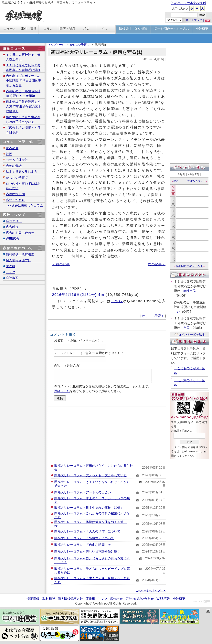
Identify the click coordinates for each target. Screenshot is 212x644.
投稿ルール (62, 391)
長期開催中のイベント (189, 266)
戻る (175, 181)
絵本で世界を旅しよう (22, 172)
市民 (186, 328)
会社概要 (12, 278)
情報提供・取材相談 (20, 254)
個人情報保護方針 (18, 260)
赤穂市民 (190, 291)
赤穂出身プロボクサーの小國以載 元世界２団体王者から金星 (24, 81)
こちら (117, 301)
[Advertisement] (107, 435)
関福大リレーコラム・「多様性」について (84, 538)
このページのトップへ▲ (151, 590)
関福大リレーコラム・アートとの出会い (83, 492)
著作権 (11, 266)
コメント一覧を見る (190, 334)
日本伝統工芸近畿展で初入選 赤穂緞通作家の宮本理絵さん (24, 107)
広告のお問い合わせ (20, 233)
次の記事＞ (157, 264)
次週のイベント (197, 181)
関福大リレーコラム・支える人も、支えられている (90, 475)
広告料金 (12, 227)
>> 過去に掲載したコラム (25, 205)
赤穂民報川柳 (15, 194)
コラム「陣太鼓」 (18, 160)
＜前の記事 (61, 264)
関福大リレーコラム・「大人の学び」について (87, 531)
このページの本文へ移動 (188, 3)
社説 (9, 154)
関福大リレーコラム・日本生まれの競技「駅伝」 (89, 508)
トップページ (56, 45)
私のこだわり (15, 200)
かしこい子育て (80, 45)
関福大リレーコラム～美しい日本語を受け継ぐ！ (89, 551)
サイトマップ (194, 20)
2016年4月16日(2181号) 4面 (78, 295)
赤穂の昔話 (14, 166)
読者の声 (12, 148)
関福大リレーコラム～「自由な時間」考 (83, 545)
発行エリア (14, 221)
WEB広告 (13, 239)
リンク (11, 272)
